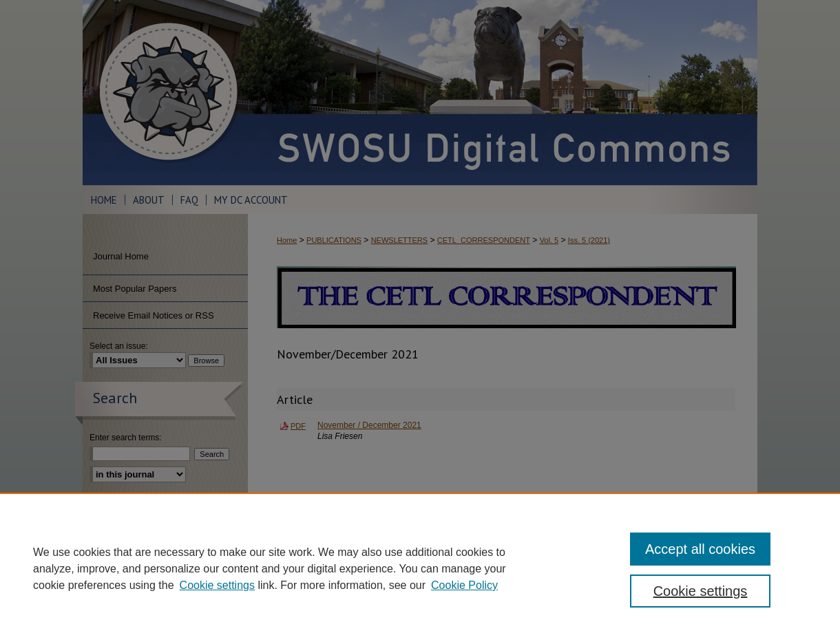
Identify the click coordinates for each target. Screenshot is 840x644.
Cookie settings (217, 585)
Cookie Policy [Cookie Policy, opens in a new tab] (464, 585)
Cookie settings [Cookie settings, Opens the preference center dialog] (701, 591)
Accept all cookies (700, 549)
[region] (420, 568)
